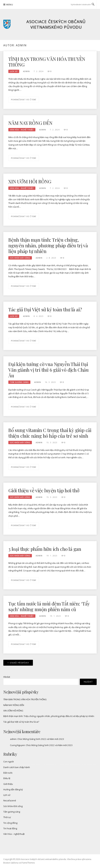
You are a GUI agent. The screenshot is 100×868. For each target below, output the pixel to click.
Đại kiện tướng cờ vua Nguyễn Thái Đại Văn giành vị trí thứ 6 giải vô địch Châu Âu (48, 370)
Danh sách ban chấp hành (17, 767)
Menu (10, 5)
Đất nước (8, 773)
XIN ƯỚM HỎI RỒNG (30, 181)
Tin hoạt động (10, 828)
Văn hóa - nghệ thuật (22, 130)
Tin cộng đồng (10, 823)
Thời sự (7, 817)
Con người (9, 762)
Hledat (7, 677)
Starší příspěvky (19, 663)
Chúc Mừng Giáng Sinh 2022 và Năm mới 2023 (41, 739)
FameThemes (28, 863)
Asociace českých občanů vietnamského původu (56, 24)
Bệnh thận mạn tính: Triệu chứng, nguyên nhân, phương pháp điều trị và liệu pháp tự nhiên (48, 245)
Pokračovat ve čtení (24, 100)
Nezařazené (10, 800)
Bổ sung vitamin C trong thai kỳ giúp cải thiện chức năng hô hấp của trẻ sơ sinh (50, 433)
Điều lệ (7, 778)
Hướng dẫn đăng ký (13, 789)
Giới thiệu (8, 784)
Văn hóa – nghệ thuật (14, 834)
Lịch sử (14, 71)
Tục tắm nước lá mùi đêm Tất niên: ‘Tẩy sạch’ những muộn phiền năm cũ (49, 606)
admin (26, 71)
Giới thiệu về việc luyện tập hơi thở (44, 490)
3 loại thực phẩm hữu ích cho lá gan (45, 549)
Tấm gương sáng (19, 382)
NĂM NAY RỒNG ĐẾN (30, 123)
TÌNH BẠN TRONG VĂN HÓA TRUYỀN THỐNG (47, 62)
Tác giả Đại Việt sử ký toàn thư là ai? (45, 309)
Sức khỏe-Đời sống (20, 258)
